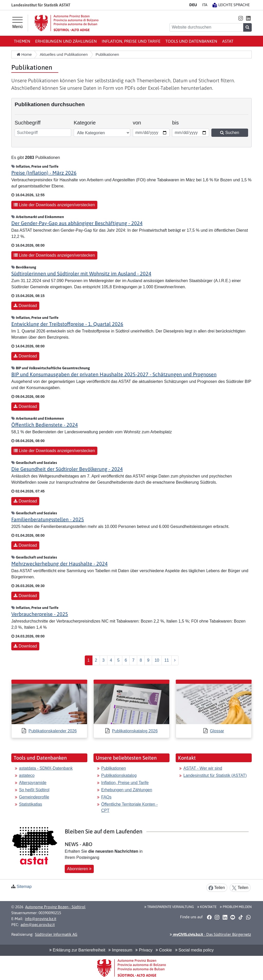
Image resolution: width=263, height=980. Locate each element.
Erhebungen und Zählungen (66, 41)
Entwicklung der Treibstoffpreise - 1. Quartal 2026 (67, 324)
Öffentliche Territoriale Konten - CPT (129, 807)
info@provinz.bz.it (41, 919)
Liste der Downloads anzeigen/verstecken (54, 205)
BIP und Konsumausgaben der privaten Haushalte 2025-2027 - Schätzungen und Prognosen (114, 374)
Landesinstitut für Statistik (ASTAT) (215, 775)
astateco (27, 775)
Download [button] (25, 306)
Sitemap (24, 887)
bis (179, 122)
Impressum (120, 950)
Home (24, 54)
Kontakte (207, 907)
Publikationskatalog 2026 (135, 731)
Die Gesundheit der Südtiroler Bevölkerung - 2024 (67, 469)
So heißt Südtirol (34, 790)
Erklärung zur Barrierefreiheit (77, 950)
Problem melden (236, 907)
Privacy (144, 950)
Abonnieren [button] (79, 869)
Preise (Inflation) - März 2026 (44, 173)
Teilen (217, 888)
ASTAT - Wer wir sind (203, 768)
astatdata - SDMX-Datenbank (46, 768)
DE (193, 5)
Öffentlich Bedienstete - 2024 (45, 425)
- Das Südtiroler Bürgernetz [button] (210, 934)
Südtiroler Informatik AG (56, 934)
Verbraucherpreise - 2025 (40, 614)
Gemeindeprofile (34, 797)
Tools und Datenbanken (191, 41)
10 (157, 660)
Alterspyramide (33, 783)
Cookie (164, 950)
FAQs (106, 797)
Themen (22, 41)
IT (205, 5)
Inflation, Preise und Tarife (131, 41)
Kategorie (85, 123)
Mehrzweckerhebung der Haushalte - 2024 (59, 564)
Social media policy (194, 950)
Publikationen (114, 768)
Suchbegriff (28, 123)
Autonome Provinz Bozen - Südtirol (55, 907)
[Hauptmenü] (17, 23)
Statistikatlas (31, 804)
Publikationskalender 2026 (53, 731)
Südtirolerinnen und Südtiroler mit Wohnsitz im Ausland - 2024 (81, 273)
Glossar (217, 731)
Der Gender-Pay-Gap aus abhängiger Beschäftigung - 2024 (77, 223)
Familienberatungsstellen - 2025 (48, 519)
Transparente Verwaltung (169, 907)
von (140, 122)
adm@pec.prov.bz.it (38, 925)
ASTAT (228, 41)
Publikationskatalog (119, 775)
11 (167, 660)
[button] (241, 18)
